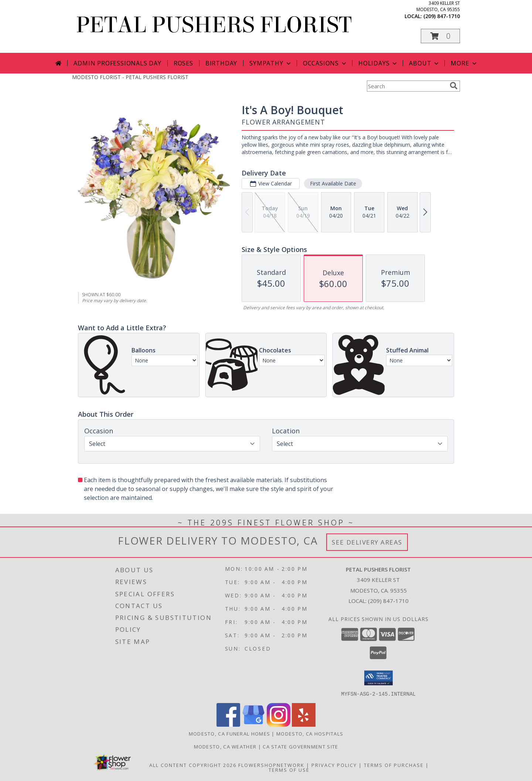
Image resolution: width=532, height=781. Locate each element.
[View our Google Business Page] (253, 724)
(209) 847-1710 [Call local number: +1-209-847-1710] (442, 16)
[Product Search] (407, 86)
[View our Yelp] (304, 724)
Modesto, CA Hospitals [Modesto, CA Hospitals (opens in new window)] (310, 733)
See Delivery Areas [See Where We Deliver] (367, 542)
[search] (454, 86)
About (424, 63)
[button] (440, 36)
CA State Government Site (300, 746)
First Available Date (333, 183)
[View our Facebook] (228, 724)
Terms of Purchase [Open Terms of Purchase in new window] (394, 765)
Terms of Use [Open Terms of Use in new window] (289, 770)
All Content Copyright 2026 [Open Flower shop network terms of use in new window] (193, 765)
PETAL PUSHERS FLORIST (214, 25)
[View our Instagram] (279, 724)
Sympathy (271, 63)
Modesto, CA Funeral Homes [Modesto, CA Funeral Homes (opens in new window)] (230, 733)
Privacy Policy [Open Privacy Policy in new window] (334, 765)
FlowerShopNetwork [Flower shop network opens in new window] (271, 765)
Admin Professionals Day (117, 63)
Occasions (325, 63)
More (464, 63)
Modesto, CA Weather (225, 746)
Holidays (378, 63)
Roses (183, 63)
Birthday (221, 63)
